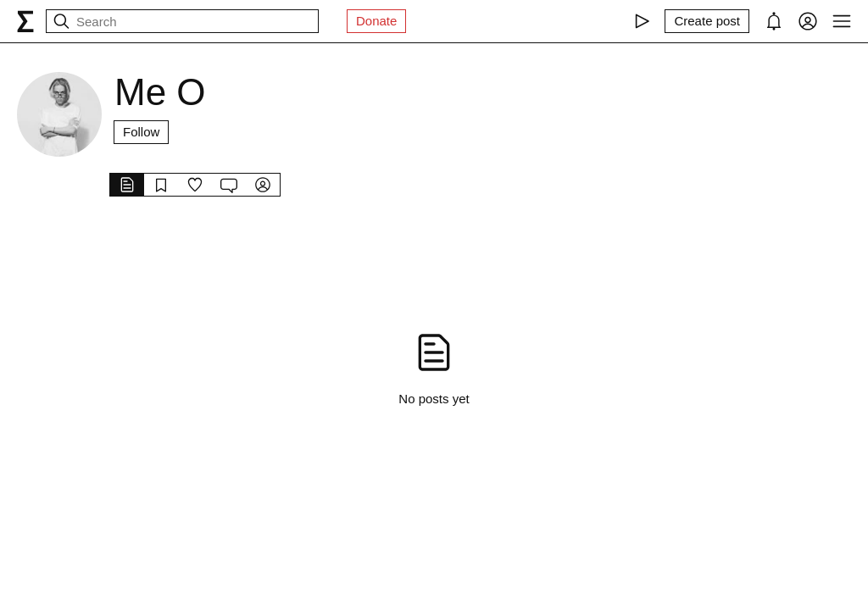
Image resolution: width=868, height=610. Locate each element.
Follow (141, 132)
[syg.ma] (25, 21)
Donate (376, 21)
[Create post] (707, 21)
